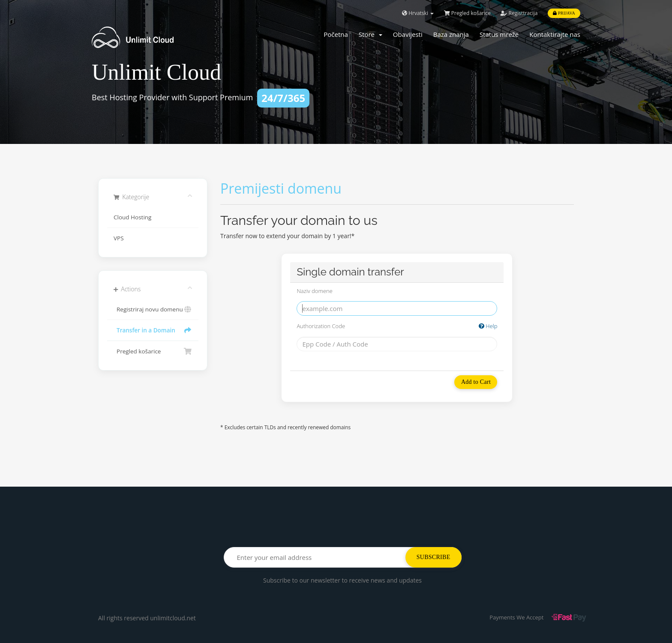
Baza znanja (451, 34)
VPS (119, 238)
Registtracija (519, 13)
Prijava (564, 13)
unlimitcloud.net (173, 618)
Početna (336, 34)
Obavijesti (408, 34)
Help (488, 326)
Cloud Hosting (132, 217)
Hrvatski (418, 13)
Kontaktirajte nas (555, 34)
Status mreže (499, 34)
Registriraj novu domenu (153, 309)
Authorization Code (397, 326)
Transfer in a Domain (153, 330)
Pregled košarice (467, 13)
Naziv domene (314, 291)
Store (370, 34)
